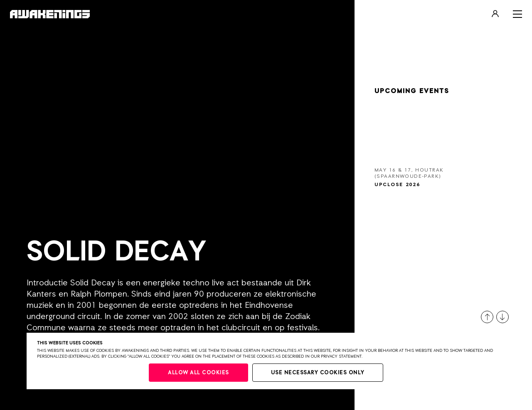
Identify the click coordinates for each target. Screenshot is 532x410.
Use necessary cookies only (318, 373)
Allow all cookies (198, 373)
